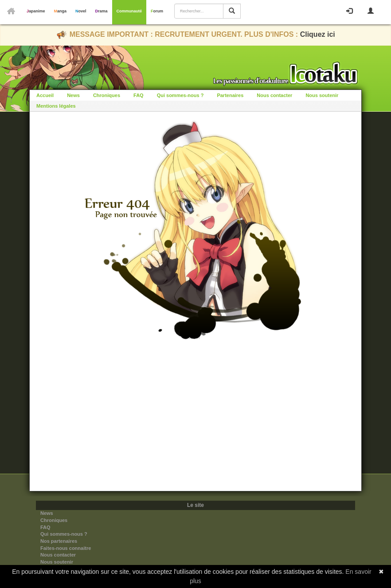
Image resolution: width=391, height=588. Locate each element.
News (73, 95)
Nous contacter (274, 95)
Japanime (36, 11)
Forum (157, 11)
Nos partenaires (59, 541)
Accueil (45, 95)
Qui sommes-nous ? (180, 95)
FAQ (139, 95)
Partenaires (230, 95)
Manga (61, 11)
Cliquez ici (318, 34)
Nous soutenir (322, 95)
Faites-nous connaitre (66, 548)
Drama (102, 11)
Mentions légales (56, 106)
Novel (81, 11)
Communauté (129, 11)
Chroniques (107, 95)
